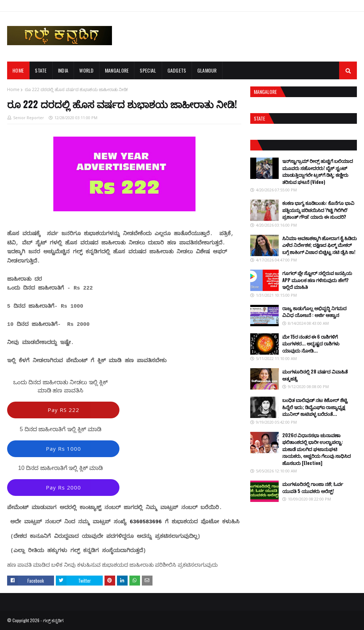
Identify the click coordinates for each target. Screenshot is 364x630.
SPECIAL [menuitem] (148, 70)
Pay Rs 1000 (63, 449)
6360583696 (146, 522)
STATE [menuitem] (41, 70)
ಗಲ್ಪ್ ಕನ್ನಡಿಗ (53, 620)
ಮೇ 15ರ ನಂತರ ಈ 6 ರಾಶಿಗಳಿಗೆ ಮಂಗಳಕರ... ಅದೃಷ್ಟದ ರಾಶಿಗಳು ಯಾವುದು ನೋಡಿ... (311, 343)
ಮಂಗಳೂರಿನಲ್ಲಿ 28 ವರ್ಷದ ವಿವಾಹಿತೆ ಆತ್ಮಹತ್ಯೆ (315, 375)
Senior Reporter (29, 118)
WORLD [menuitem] (87, 70)
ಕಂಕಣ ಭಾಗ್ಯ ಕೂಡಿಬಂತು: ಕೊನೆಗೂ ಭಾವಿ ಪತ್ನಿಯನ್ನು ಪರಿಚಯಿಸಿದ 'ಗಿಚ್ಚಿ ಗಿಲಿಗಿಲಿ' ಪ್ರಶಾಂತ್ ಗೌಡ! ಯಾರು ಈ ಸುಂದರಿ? (318, 210)
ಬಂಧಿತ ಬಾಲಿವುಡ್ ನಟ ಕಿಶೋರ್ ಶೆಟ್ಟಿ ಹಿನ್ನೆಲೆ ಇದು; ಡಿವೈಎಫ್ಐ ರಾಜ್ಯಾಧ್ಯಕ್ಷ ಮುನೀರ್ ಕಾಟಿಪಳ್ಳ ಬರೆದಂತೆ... (315, 407)
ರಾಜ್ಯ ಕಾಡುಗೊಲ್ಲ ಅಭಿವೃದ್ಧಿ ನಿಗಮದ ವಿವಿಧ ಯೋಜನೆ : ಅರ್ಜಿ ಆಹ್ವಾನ (314, 312)
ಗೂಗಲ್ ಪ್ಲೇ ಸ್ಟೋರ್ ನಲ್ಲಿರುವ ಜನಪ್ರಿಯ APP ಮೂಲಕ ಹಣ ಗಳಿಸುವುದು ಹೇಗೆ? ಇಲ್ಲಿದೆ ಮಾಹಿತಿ (317, 280)
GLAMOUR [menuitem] (207, 70)
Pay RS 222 (63, 410)
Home (13, 89)
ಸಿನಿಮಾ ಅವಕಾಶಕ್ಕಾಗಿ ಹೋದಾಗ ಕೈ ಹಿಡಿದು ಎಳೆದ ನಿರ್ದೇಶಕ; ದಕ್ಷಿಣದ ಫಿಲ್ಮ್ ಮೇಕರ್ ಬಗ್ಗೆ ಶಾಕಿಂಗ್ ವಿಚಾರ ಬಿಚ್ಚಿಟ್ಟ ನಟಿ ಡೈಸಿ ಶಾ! (320, 245)
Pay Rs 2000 (63, 487)
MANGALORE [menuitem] (117, 70)
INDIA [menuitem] (63, 70)
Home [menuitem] (18, 70)
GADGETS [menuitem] (177, 70)
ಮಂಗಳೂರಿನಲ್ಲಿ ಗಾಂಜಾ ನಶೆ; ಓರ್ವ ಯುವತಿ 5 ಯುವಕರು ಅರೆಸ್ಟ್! (313, 487)
